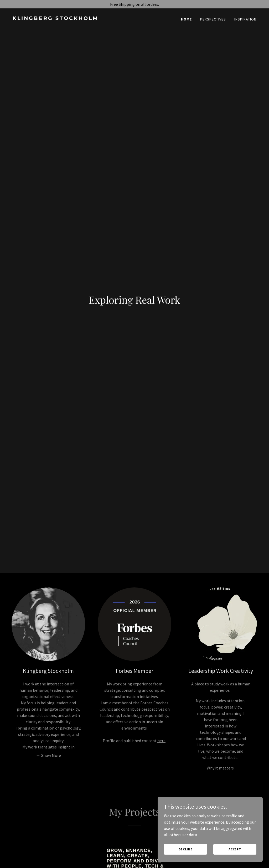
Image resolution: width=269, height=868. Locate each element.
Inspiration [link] (245, 19)
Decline (186, 849)
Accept (235, 849)
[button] (48, 755)
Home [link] (186, 19)
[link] (71, 18)
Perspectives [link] (213, 19)
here (161, 741)
